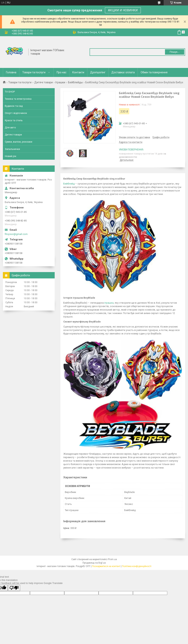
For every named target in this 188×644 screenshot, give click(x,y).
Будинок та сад (14, 106)
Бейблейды (75, 82)
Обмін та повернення (154, 72)
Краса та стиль (14, 120)
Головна (11, 72)
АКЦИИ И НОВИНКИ (123, 10)
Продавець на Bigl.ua (94, 563)
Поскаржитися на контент (106, 566)
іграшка (109, 303)
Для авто (10, 127)
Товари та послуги (34, 72)
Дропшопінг (98, 72)
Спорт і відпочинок (16, 113)
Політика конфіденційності (137, 566)
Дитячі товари (44, 82)
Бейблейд (69, 184)
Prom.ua (112, 559)
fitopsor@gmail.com (16, 234)
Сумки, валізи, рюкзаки (19, 142)
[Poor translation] (14, 588)
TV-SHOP (10, 92)
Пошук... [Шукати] (174, 52)
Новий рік (11, 156)
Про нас (61, 72)
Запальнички (12, 149)
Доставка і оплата (123, 72)
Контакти (78, 72)
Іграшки (60, 82)
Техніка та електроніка (18, 99)
